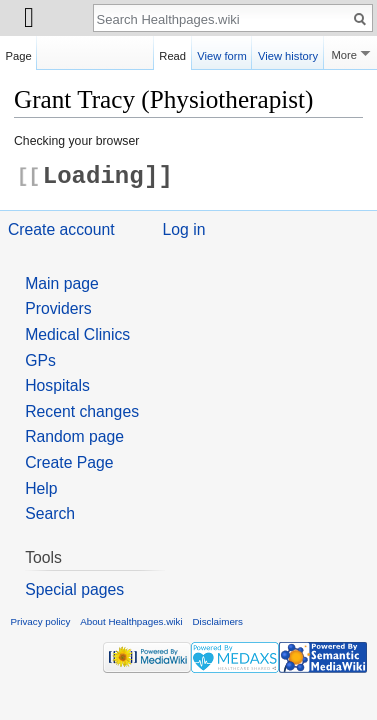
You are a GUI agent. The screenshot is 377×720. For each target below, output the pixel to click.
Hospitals (57, 385)
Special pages (74, 589)
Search (50, 513)
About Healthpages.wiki (131, 621)
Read (172, 53)
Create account (61, 229)
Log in (184, 229)
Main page (62, 283)
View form (222, 53)
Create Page (69, 462)
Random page (74, 436)
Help (41, 488)
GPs (40, 360)
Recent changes (82, 411)
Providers (58, 308)
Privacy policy (41, 621)
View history (288, 53)
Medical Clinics (77, 334)
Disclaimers (217, 621)
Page (19, 53)
